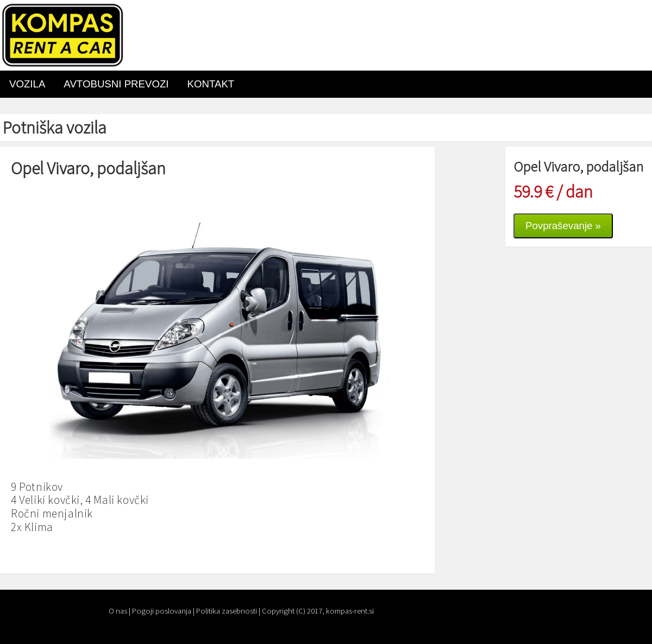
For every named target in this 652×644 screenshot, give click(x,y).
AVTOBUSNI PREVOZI (116, 84)
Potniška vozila (55, 128)
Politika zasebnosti (227, 611)
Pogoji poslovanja (162, 611)
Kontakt (211, 84)
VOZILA (27, 84)
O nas (118, 611)
